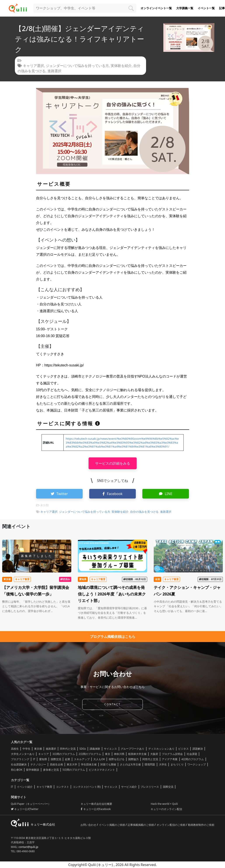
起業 (68, 759)
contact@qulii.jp (28, 847)
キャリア (44, 754)
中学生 (26, 749)
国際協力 (133, 759)
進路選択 (54, 71)
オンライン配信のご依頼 (171, 825)
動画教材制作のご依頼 (201, 825)
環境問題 (150, 764)
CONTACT (112, 704)
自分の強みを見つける (144, 512)
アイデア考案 (170, 759)
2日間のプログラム (90, 754)
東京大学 (72, 764)
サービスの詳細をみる (113, 463)
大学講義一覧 (185, 8)
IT (34, 759)
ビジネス (183, 749)
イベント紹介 (25, 787)
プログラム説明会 (172, 754)
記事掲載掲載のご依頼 (141, 825)
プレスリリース (150, 787)
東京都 (38, 749)
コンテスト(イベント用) (87, 787)
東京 (108, 754)
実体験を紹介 (121, 66)
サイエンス (110, 749)
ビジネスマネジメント (102, 770)
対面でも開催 (108, 764)
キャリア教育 (44, 787)
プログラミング (20, 759)
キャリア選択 (33, 66)
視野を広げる (117, 759)
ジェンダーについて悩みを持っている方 (77, 66)
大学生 (163, 764)
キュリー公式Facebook (96, 809)
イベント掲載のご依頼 (112, 825)
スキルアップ (82, 759)
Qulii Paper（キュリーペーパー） (31, 804)
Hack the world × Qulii (164, 804)
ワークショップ (197, 764)
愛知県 (43, 759)
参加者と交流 (51, 770)
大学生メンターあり (23, 754)
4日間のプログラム (193, 759)
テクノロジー (38, 764)
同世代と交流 (150, 759)
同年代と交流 (68, 749)
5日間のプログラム (74, 770)
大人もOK (99, 759)
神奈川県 (119, 754)
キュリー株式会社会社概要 (96, 804)
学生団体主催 (89, 764)
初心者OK (17, 770)
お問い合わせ (89, 825)
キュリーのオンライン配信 (166, 809)
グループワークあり (133, 749)
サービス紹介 (129, 787)
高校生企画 (56, 764)
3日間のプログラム (64, 754)
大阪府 (154, 754)
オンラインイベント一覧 (156, 8)
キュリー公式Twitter (25, 809)
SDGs (83, 749)
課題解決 (198, 749)
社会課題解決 (19, 764)
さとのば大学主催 (130, 764)
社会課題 (192, 754)
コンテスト (63, 787)
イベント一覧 (206, 8)
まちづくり (177, 764)
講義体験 (95, 749)
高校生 (15, 749)
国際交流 (56, 759)
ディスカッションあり (161, 749)
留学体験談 (33, 770)
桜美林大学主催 (137, 754)
